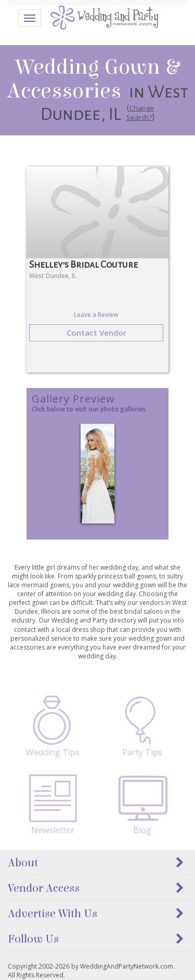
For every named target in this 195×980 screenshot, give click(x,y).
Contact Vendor (96, 333)
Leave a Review (96, 315)
